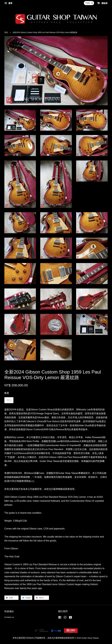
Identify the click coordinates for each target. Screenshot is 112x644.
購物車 (102, 3)
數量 (7, 393)
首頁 (6, 32)
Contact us (9, 617)
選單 (8, 3)
